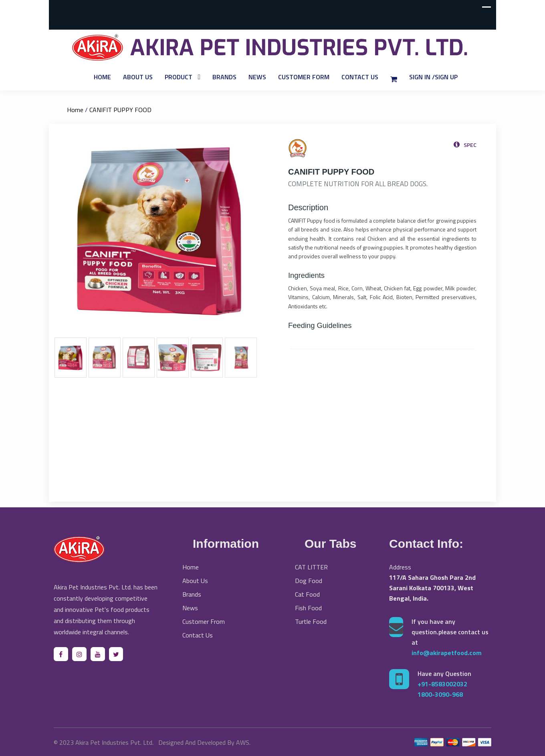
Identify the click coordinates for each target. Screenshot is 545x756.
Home (102, 77)
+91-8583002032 (442, 684)
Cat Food (307, 594)
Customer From (204, 621)
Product (179, 77)
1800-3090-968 (440, 694)
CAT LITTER (311, 567)
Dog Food (309, 581)
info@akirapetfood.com (447, 653)
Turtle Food (311, 621)
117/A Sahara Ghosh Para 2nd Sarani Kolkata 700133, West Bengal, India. (432, 588)
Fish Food (308, 608)
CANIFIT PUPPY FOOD (120, 110)
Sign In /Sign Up (433, 77)
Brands (224, 77)
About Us (138, 77)
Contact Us (360, 77)
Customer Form (304, 77)
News (257, 77)
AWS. (243, 742)
